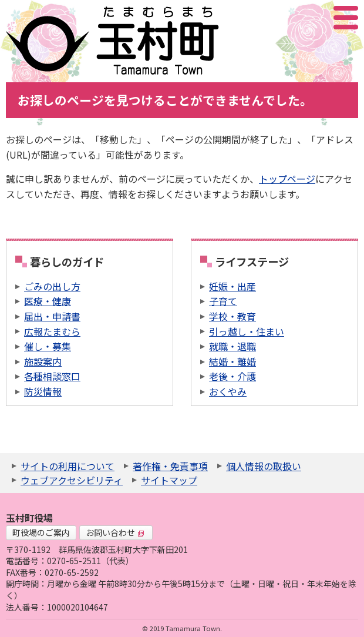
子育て (223, 301)
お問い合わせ (115, 532)
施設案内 (43, 361)
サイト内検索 (287, 18)
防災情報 (43, 391)
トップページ (287, 179)
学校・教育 (232, 316)
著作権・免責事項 (170, 466)
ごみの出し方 (52, 286)
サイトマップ (169, 480)
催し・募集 (48, 346)
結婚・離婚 (232, 361)
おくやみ (228, 391)
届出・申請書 (52, 316)
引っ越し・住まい (247, 331)
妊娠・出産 (232, 286)
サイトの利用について (68, 466)
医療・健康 (48, 301)
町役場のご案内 (41, 532)
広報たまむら (52, 331)
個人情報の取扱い (264, 466)
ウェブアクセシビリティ (72, 480)
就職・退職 (232, 346)
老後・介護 (232, 376)
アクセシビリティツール (314, 18)
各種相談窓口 (52, 376)
